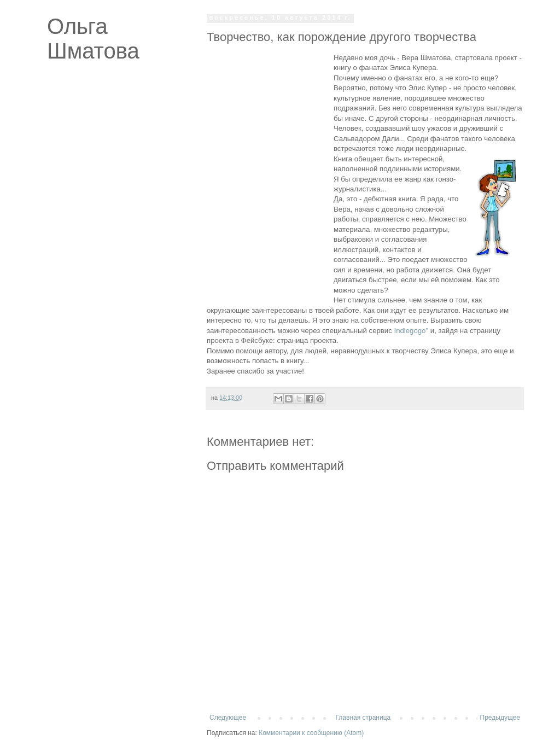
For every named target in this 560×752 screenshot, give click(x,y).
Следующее (228, 718)
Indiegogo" (411, 331)
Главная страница (363, 718)
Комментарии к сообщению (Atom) (311, 733)
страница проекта (307, 340)
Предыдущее (500, 718)
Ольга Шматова (93, 39)
